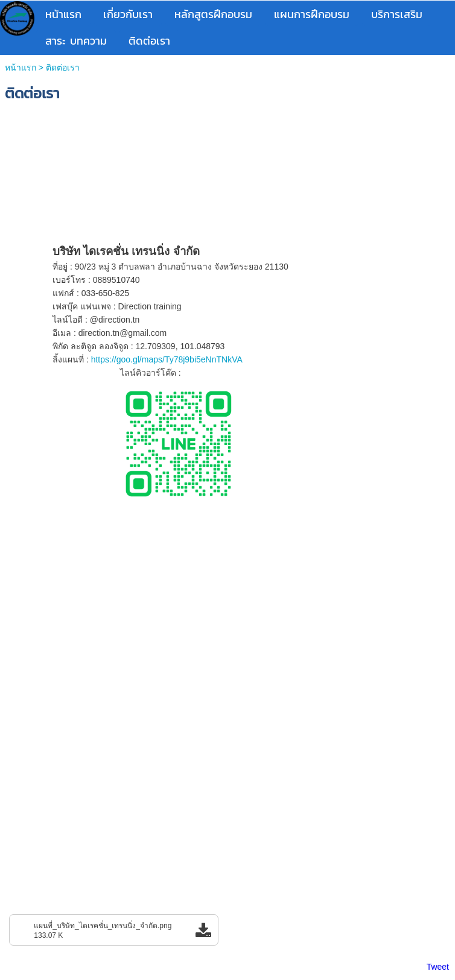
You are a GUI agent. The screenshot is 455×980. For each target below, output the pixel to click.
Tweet (438, 967)
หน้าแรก (21, 68)
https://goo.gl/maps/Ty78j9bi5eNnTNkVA (167, 359)
